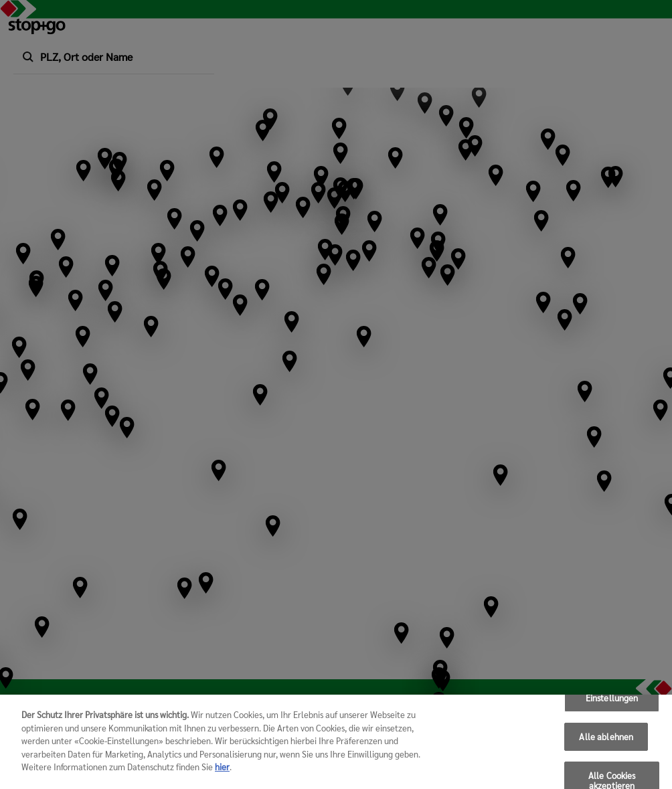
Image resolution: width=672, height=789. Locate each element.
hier (222, 767)
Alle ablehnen (606, 737)
